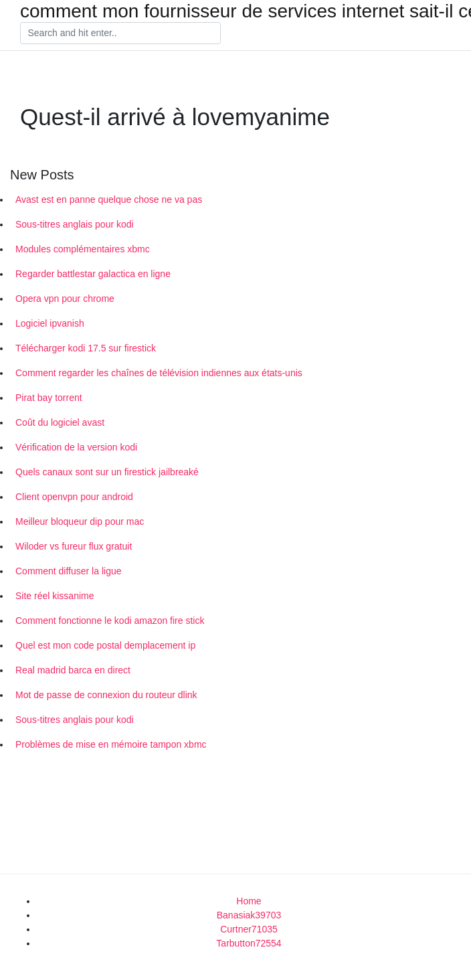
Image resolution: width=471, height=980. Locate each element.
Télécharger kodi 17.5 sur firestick (86, 348)
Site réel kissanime (55, 596)
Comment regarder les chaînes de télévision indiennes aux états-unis (159, 373)
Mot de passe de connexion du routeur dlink (106, 695)
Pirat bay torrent (49, 398)
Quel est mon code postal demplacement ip (105, 645)
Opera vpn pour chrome (65, 299)
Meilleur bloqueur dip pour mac (80, 521)
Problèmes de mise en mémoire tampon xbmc (111, 744)
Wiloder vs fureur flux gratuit (74, 546)
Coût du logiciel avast (60, 422)
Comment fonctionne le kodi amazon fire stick (110, 621)
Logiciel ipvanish (50, 323)
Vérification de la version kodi (76, 447)
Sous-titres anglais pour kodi (75, 224)
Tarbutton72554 (249, 943)
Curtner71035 (249, 929)
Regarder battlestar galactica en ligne (93, 274)
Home (249, 901)
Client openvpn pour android (74, 497)
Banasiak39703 (249, 915)
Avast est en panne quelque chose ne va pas (109, 199)
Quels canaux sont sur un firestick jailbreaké (107, 472)
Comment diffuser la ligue (68, 571)
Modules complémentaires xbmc (83, 249)
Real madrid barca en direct (73, 670)
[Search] (120, 33)
